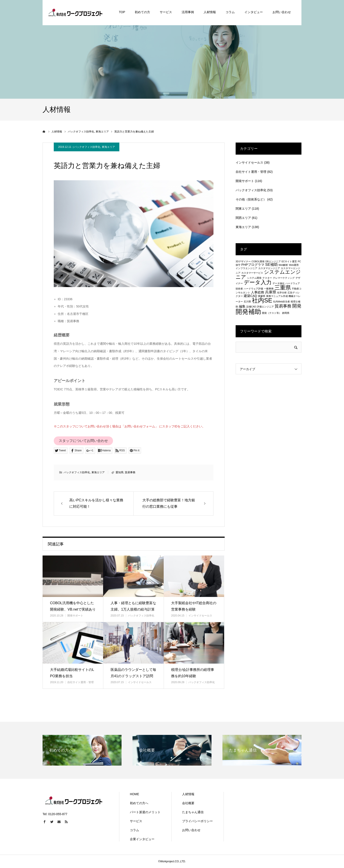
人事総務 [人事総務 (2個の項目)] (258, 292)
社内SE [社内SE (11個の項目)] (262, 300)
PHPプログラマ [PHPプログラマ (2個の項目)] (253, 265)
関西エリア (243, 218)
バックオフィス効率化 (87, 147)
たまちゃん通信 (193, 812)
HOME (134, 794)
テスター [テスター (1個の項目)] (267, 278)
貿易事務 (130, 472)
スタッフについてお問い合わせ (83, 441)
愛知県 (120, 472)
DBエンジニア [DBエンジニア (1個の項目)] (273, 261)
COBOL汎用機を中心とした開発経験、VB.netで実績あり (73, 606)
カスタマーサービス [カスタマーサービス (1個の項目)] (252, 273)
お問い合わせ (191, 830)
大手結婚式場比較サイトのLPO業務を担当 (72, 673)
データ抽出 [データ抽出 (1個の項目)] (279, 283)
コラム (134, 830)
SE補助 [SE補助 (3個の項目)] (271, 264)
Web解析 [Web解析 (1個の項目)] (283, 265)
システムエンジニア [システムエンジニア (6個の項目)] (268, 274)
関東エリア (243, 209)
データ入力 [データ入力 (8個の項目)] (258, 282)
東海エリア (108, 147)
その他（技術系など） (251, 199)
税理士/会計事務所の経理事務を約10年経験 (193, 673)
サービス (136, 821)
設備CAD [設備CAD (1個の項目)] (251, 307)
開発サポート (75, 616)
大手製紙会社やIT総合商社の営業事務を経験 (194, 606)
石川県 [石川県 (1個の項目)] (247, 302)
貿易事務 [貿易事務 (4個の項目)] (283, 306)
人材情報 (188, 794)
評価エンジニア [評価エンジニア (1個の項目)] (265, 307)
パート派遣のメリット (145, 812)
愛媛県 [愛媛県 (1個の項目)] (262, 296)
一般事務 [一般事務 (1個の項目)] (269, 289)
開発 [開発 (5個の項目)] (297, 306)
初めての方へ (139, 803)
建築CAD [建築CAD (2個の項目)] (250, 296)
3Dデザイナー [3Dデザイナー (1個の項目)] (243, 261)
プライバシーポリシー (197, 821)
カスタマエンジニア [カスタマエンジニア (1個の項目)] (269, 268)
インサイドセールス (200, 616)
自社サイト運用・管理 (81, 682)
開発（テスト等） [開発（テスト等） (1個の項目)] (272, 313)
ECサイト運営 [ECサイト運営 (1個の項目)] (289, 261)
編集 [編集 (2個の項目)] (242, 306)
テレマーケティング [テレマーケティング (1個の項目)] (284, 278)
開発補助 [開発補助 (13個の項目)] (248, 312)
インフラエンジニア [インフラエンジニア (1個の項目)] (246, 268)
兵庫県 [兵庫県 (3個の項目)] (271, 292)
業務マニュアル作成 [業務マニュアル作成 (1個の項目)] (277, 296)
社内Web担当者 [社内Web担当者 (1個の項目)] (282, 302)
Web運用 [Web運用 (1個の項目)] (294, 265)
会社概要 (188, 803)
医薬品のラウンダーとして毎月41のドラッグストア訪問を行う (133, 676)
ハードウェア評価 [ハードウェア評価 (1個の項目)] (253, 289)
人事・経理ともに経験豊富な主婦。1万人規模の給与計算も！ (133, 609)
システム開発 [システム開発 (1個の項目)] (254, 278)
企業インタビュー (142, 839)
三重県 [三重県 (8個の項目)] (283, 288)
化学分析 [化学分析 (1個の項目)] (282, 293)
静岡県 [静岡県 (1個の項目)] (286, 313)
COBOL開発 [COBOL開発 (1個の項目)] (258, 261)
